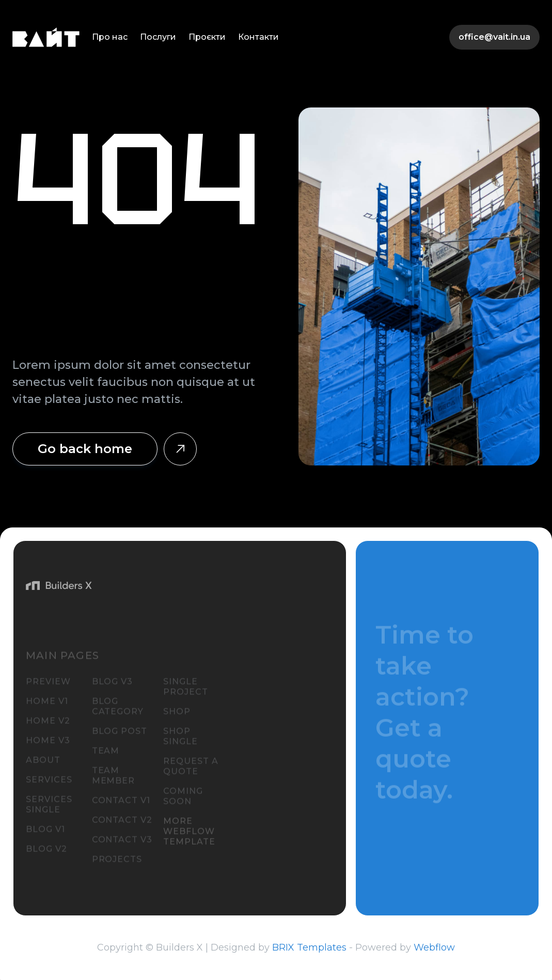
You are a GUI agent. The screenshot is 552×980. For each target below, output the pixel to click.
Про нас (110, 37)
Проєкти (207, 37)
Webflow (434, 947)
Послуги (158, 37)
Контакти (258, 37)
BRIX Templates (309, 947)
